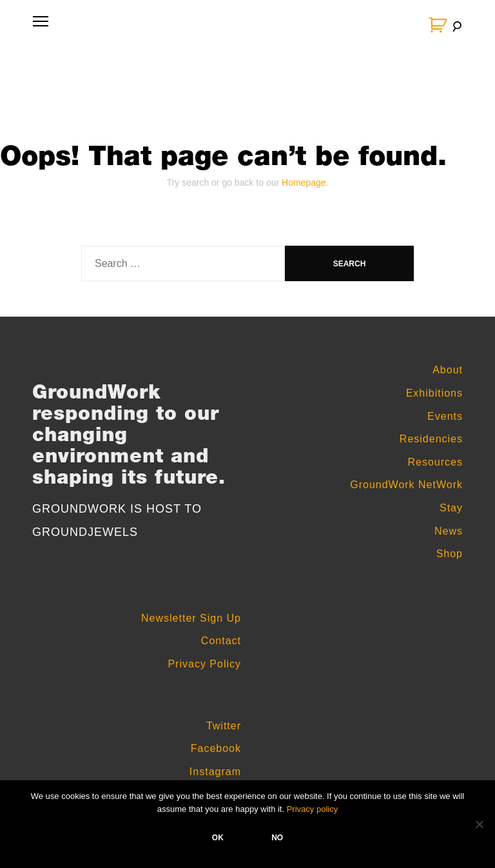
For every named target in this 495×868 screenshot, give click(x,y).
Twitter (224, 726)
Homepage (304, 182)
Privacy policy (312, 809)
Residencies (431, 439)
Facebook (216, 748)
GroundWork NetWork (406, 485)
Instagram (215, 772)
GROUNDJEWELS (85, 532)
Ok (218, 838)
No (277, 838)
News (449, 531)
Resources (435, 462)
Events (445, 416)
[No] (479, 824)
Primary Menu (38, 27)
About (448, 370)
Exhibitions (434, 393)
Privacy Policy (204, 664)
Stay (451, 508)
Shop (450, 554)
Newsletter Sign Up (191, 618)
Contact (221, 641)
